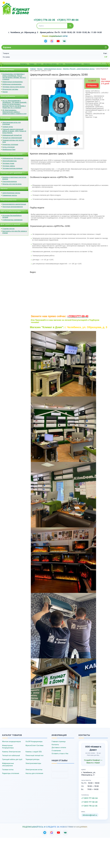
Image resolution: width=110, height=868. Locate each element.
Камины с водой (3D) (34, 751)
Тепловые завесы (9, 165)
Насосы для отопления (34, 773)
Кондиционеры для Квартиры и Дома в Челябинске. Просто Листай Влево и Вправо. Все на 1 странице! (14, 76)
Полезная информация (73, 64)
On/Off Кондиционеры (34, 741)
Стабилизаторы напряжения (12, 219)
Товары (32, 64)
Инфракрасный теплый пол (12, 135)
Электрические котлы (34, 769)
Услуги (39, 64)
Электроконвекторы (33, 763)
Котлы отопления (8, 146)
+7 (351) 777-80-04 (89, 798)
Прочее (5, 91)
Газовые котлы (8, 126)
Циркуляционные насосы (11, 192)
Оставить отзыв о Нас (60, 753)
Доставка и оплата (50, 64)
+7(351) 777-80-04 (66, 20)
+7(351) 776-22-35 (44, 20)
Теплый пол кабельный (11, 755)
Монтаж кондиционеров (11, 741)
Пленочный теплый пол (34, 755)
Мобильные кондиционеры (12, 84)
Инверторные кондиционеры (13, 81)
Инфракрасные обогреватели (13, 158)
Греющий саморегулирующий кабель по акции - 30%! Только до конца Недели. (14, 130)
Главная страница (58, 741)
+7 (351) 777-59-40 (89, 801)
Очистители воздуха (10, 181)
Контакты (24, 64)
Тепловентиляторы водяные (12, 168)
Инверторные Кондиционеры (8, 746)
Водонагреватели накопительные (14, 204)
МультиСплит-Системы (34, 745)
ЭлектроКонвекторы (10, 160)
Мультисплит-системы (10, 89)
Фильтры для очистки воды (12, 183)
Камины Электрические (11, 751)
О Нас (61, 64)
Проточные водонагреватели (13, 206)
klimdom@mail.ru (90, 815)
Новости (87, 64)
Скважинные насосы (10, 195)
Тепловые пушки (8, 163)
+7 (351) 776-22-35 (89, 805)
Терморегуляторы (32, 759)
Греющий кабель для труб (12, 759)
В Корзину (92, 85)
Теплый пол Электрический (12, 137)
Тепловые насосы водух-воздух (14, 86)
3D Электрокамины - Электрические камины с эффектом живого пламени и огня (14, 111)
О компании (56, 750)
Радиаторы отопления (10, 144)
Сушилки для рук (8, 228)
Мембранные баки (9, 149)
